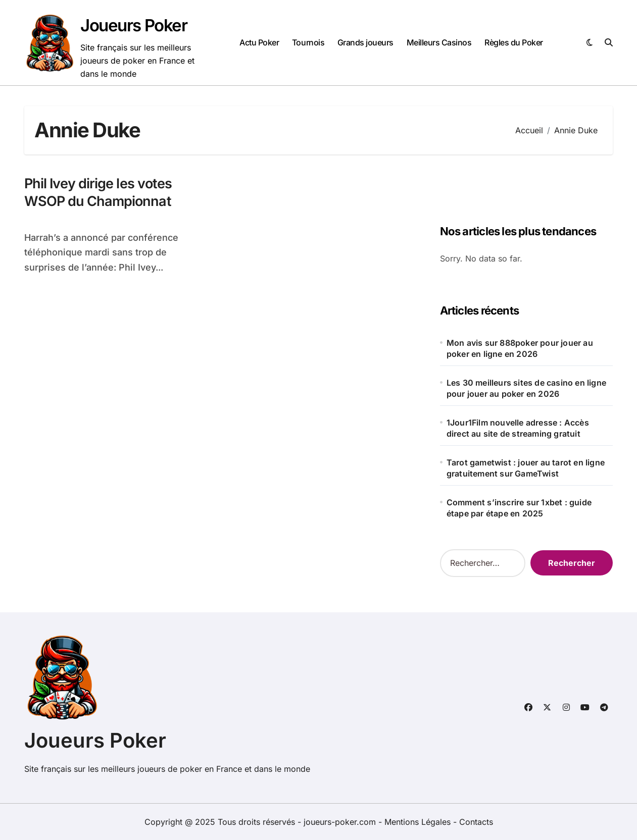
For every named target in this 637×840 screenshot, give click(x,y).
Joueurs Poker (134, 25)
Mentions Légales (419, 822)
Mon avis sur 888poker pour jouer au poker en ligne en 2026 (520, 348)
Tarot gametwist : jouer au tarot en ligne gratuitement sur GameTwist (526, 468)
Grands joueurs (365, 42)
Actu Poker (259, 42)
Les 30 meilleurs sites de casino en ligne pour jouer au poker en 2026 (526, 388)
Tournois (308, 42)
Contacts (476, 822)
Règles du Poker (514, 42)
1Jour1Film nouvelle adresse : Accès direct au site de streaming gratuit (518, 428)
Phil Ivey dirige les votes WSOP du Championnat (98, 192)
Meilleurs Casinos (439, 42)
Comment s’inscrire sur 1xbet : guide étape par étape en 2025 (519, 508)
